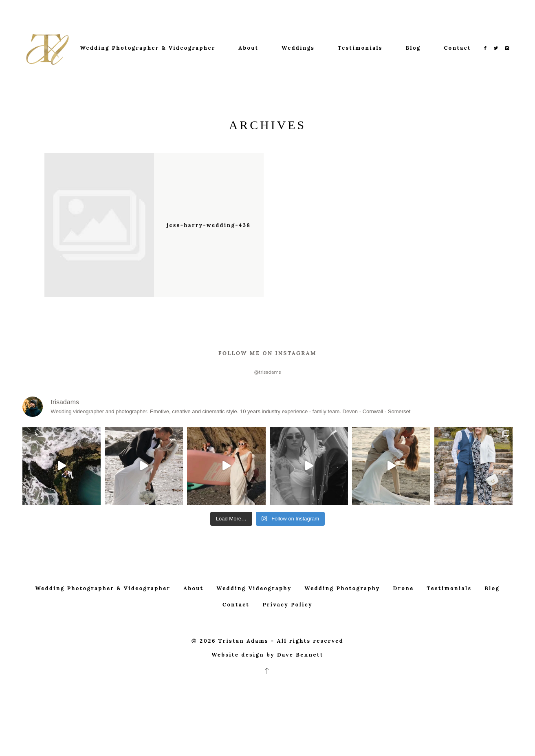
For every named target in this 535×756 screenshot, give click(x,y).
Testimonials (360, 48)
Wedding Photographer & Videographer (148, 48)
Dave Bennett (300, 672)
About (248, 48)
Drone (404, 605)
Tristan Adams (243, 658)
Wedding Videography (254, 605)
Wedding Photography (342, 605)
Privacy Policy (287, 622)
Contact (457, 48)
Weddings (298, 48)
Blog (413, 48)
